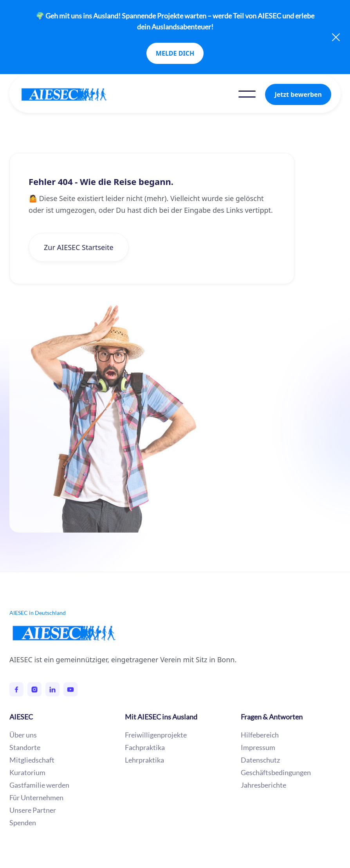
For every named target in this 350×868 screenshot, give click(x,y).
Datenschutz (260, 760)
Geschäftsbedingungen (276, 772)
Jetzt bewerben (298, 94)
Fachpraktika (145, 747)
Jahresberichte (263, 785)
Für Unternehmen (36, 797)
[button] (247, 94)
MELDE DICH (175, 53)
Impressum (258, 747)
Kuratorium (27, 772)
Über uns (23, 735)
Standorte (25, 747)
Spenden (23, 823)
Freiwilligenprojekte (156, 735)
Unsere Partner (33, 810)
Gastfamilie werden (39, 785)
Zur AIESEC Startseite (79, 247)
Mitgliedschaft (32, 760)
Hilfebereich (260, 735)
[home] (72, 94)
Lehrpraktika (144, 760)
